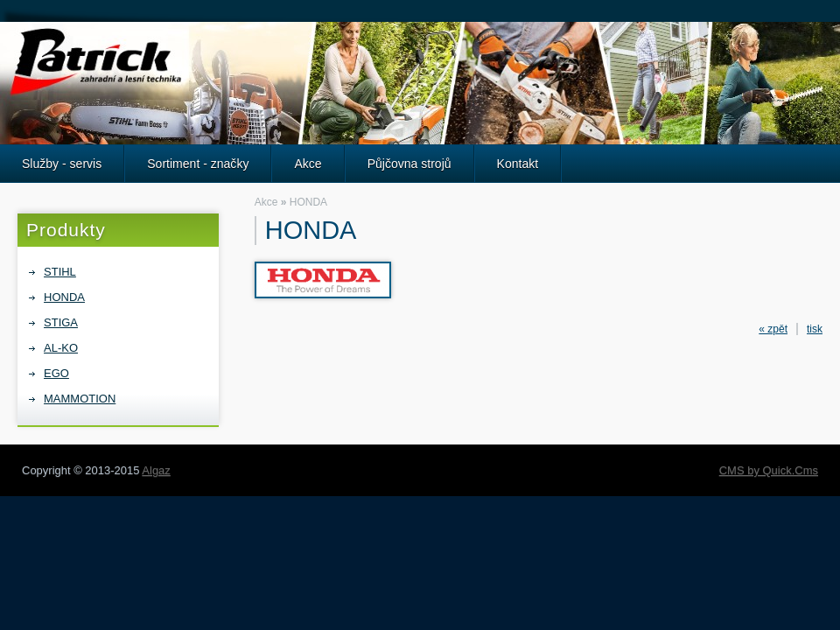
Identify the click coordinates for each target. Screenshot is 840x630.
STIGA (61, 322)
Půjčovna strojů (409, 164)
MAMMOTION (80, 399)
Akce (308, 164)
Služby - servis (62, 164)
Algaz (156, 470)
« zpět (773, 329)
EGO (56, 373)
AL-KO (61, 348)
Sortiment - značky (198, 164)
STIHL (60, 272)
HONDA (64, 297)
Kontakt (518, 164)
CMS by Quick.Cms (769, 470)
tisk (815, 329)
